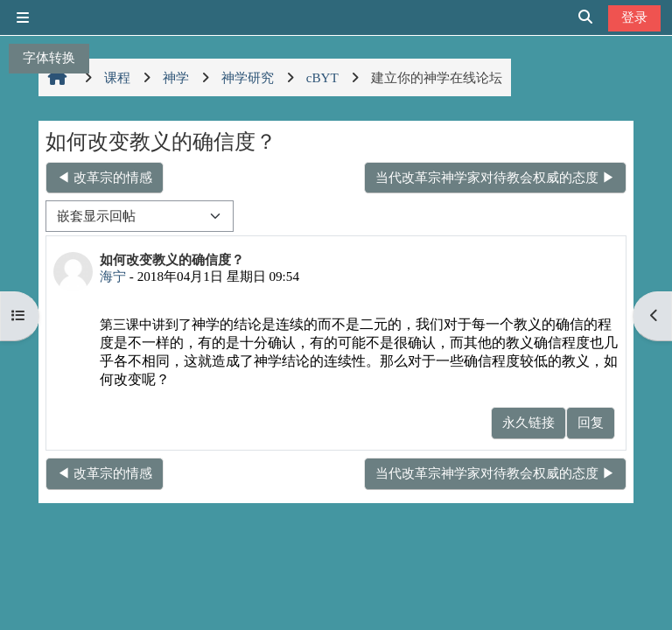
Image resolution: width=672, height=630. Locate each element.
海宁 (113, 276)
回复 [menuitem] (591, 422)
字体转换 (49, 57)
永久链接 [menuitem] (528, 422)
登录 (634, 17)
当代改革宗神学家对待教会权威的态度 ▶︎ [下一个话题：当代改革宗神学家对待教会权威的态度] (495, 177)
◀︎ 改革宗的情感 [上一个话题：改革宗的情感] (105, 177)
